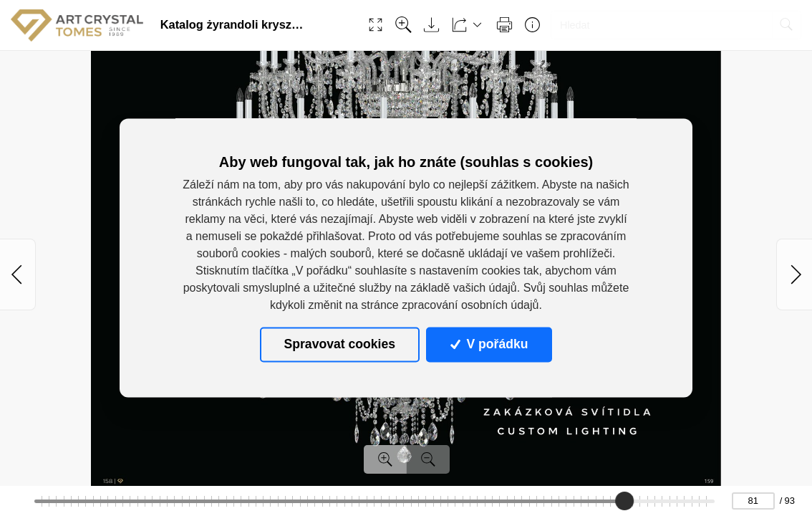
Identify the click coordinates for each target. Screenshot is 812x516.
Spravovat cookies (340, 345)
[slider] (624, 501)
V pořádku (489, 345)
